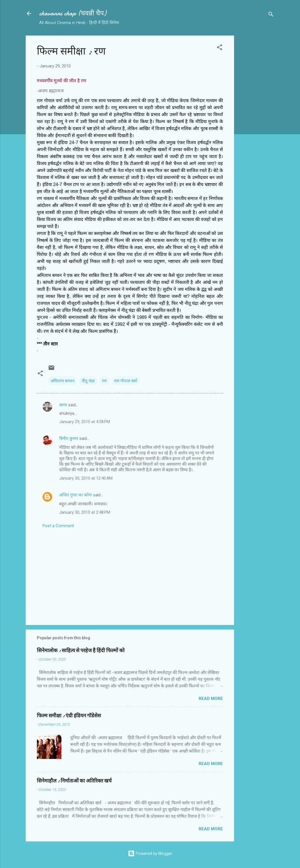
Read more (211, 699)
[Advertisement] (256, 119)
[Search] (271, 15)
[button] (220, 48)
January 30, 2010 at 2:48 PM (85, 512)
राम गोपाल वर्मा (126, 381)
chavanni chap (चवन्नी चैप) (73, 13)
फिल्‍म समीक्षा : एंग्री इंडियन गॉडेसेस (69, 716)
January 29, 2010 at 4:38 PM (85, 422)
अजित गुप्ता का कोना (76, 495)
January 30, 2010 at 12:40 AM (86, 478)
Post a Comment (58, 526)
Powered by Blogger (150, 853)
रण (104, 381)
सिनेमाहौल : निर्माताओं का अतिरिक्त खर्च (74, 781)
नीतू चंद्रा (88, 381)
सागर (63, 405)
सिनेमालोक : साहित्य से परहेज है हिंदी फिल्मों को (81, 651)
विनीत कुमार (69, 438)
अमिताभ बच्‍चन (62, 381)
